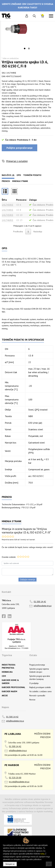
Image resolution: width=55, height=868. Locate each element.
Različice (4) (8, 175)
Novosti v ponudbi (37, 696)
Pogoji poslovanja (37, 665)
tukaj (42, 854)
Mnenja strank (20, 181)
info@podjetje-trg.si (43, 606)
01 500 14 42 (40, 602)
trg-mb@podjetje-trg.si (19, 782)
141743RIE (7, 205)
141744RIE (7, 210)
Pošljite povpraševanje (20, 148)
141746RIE (7, 220)
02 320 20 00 (15, 778)
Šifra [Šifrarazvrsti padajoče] (4, 200)
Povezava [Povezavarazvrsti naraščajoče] (21, 200)
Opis (19, 175)
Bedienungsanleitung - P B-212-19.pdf (19, 507)
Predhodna (18, 232)
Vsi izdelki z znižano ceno (40, 691)
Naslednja (38, 232)
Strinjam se (10, 864)
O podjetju (34, 683)
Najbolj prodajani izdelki (40, 687)
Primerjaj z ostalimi (17, 161)
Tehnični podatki (32, 175)
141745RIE (7, 215)
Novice (32, 700)
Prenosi (6, 181)
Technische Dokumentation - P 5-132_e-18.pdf (22, 504)
